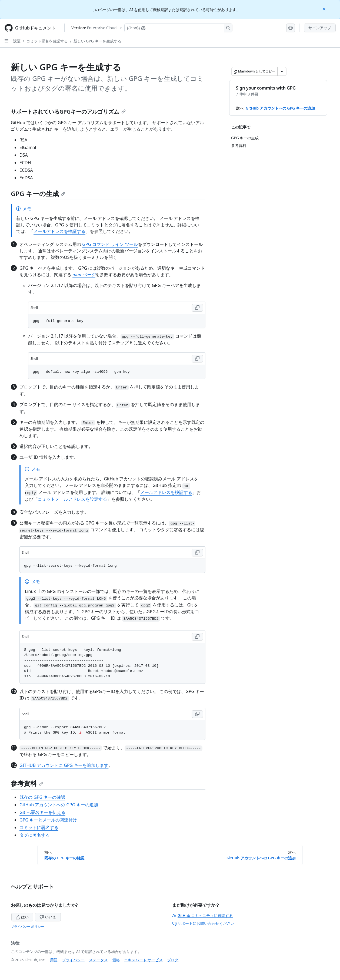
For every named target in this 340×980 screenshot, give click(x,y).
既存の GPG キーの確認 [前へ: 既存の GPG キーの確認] (64, 858)
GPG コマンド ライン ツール (110, 244)
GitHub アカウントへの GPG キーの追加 (280, 108)
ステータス (98, 960)
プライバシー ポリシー (27, 927)
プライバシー (73, 960)
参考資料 (27, 783)
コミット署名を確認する (47, 41)
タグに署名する (35, 835)
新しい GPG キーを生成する (97, 41)
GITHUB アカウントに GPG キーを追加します (64, 765)
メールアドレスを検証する (59, 231)
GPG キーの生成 (38, 194)
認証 (17, 41)
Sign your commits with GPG (266, 88)
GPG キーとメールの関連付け (48, 820)
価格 (116, 960)
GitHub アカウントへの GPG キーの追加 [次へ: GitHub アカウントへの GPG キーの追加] (261, 858)
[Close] (325, 9)
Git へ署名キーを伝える (42, 812)
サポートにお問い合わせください (203, 923)
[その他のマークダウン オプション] (282, 71)
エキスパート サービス (144, 960)
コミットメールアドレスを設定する (72, 499)
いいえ (48, 917)
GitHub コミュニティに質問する (202, 915)
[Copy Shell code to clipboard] (197, 308)
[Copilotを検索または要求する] (178, 28)
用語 (54, 960)
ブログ (173, 960)
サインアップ (320, 28)
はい (22, 917)
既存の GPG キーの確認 (42, 797)
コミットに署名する (39, 827)
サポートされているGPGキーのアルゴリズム (68, 112)
